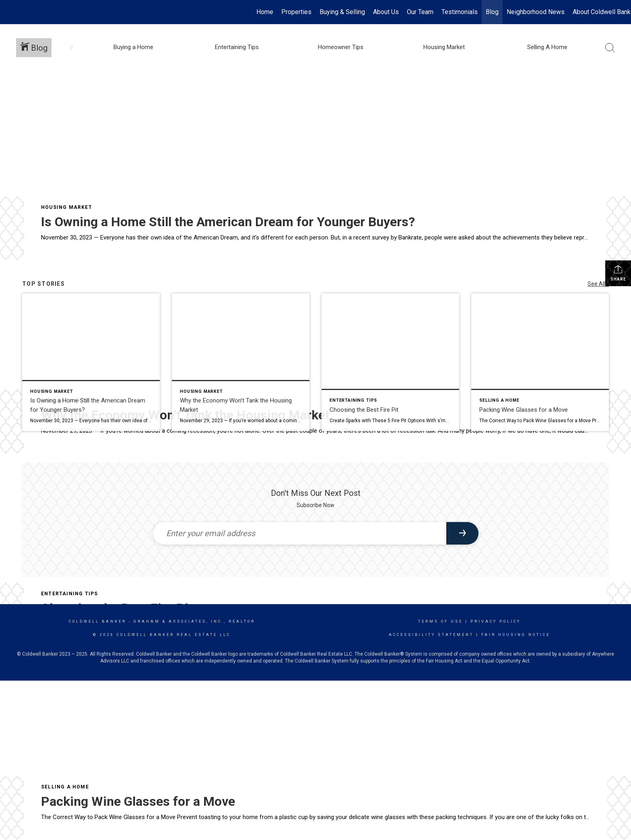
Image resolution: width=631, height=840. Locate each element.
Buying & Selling (342, 12)
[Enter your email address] (300, 533)
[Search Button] (610, 48)
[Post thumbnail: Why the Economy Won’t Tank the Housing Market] (241, 362)
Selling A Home (65, 787)
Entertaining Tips (69, 594)
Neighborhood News (536, 12)
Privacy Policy (496, 621)
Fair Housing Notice (516, 635)
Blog (492, 12)
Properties (296, 12)
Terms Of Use (440, 621)
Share (618, 273)
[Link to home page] (10, 12)
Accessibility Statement (431, 635)
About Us (386, 12)
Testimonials (460, 12)
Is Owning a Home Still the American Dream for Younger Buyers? (228, 222)
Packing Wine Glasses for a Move (138, 801)
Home (265, 12)
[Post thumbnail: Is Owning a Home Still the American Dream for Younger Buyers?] (91, 362)
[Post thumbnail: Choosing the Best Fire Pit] (390, 362)
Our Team (420, 12)
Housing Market (67, 207)
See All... (598, 284)
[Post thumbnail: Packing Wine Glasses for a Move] (540, 362)
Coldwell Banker (98, 621)
